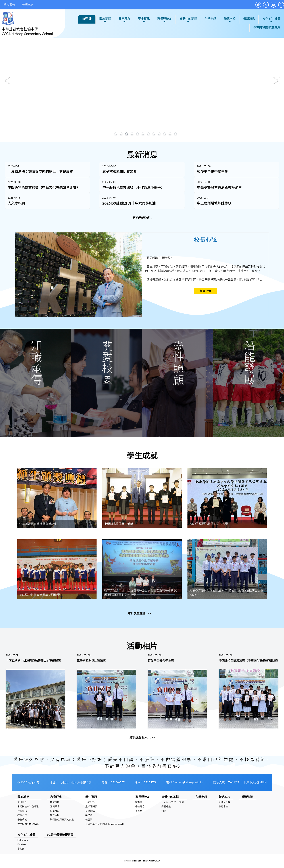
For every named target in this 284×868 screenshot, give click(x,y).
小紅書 (21, 849)
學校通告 (140, 806)
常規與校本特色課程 (28, 806)
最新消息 (249, 19)
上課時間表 (91, 806)
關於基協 (105, 20)
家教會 (139, 802)
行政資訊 (22, 811)
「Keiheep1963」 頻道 (173, 802)
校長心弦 (22, 815)
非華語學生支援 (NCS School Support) (105, 824)
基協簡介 (22, 802)
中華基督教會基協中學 (20, 29)
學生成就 (22, 819)
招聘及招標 (225, 802)
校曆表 (89, 819)
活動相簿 (90, 802)
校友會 (139, 811)
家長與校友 (164, 20)
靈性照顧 (55, 815)
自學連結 (90, 811)
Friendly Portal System (144, 861)
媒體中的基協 (188, 20)
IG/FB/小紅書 (271, 20)
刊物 (164, 811)
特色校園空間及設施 (28, 824)
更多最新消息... (142, 235)
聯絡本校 (230, 20)
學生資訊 (144, 20)
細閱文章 (205, 309)
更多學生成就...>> (139, 631)
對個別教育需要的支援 (62, 819)
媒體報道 (166, 806)
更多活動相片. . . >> (142, 755)
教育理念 (124, 20)
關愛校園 (55, 802)
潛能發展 (55, 811)
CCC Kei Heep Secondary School (27, 34)
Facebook (22, 844)
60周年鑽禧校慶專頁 (267, 27)
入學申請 (210, 19)
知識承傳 (55, 806)
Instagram (23, 840)
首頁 (85, 19)
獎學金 (89, 815)
